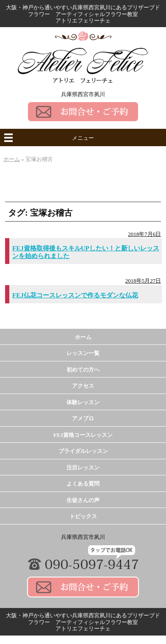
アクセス (83, 386)
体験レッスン (83, 402)
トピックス (83, 516)
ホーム (83, 337)
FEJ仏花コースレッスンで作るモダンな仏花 (75, 295)
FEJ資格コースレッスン (83, 435)
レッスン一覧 (83, 353)
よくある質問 (83, 484)
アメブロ (83, 418)
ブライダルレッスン (83, 451)
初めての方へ (83, 370)
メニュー (83, 138)
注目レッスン (83, 468)
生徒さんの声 (83, 500)
